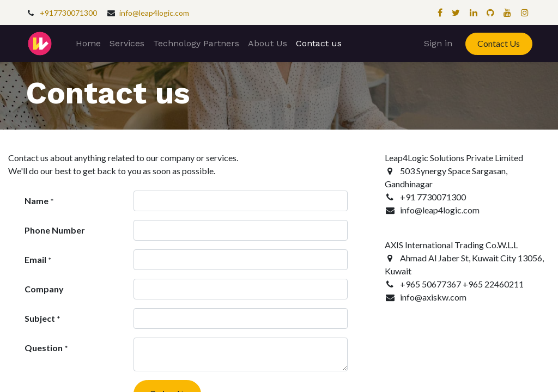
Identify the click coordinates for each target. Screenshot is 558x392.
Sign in (438, 43)
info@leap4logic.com (154, 13)
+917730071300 (68, 13)
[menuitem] (88, 44)
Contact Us (499, 43)
